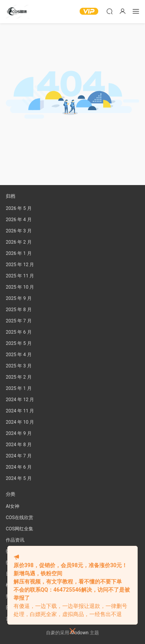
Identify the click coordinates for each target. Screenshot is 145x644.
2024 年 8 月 (19, 445)
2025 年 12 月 (20, 265)
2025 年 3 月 (19, 366)
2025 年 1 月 (19, 388)
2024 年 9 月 (19, 433)
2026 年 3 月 (19, 231)
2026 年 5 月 (19, 208)
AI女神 (13, 506)
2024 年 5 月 (19, 478)
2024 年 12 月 (20, 400)
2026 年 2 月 (19, 242)
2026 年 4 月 (19, 220)
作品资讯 (15, 540)
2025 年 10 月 (20, 287)
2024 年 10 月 (20, 422)
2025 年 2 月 (19, 377)
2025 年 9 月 (19, 298)
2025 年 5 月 (19, 343)
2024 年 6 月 (19, 467)
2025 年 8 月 (19, 310)
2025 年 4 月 (19, 355)
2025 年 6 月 (19, 332)
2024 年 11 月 (20, 411)
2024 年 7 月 (19, 456)
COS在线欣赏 (20, 518)
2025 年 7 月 (19, 321)
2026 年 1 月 (19, 253)
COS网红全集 (20, 529)
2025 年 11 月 (20, 276)
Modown (79, 633)
